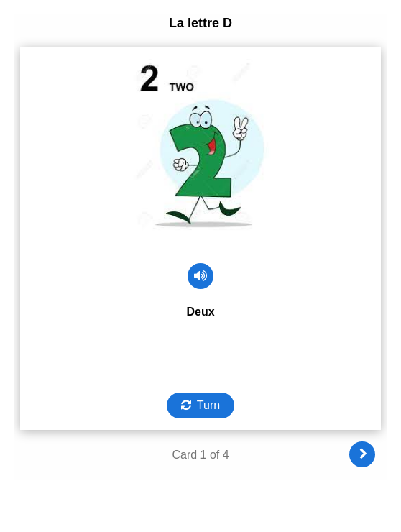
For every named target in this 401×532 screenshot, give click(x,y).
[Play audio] (200, 276)
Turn (208, 405)
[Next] (362, 454)
